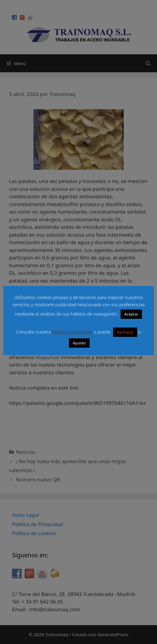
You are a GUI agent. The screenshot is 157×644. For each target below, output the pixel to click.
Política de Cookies (72, 332)
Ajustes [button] (79, 343)
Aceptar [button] (131, 314)
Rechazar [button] (125, 332)
